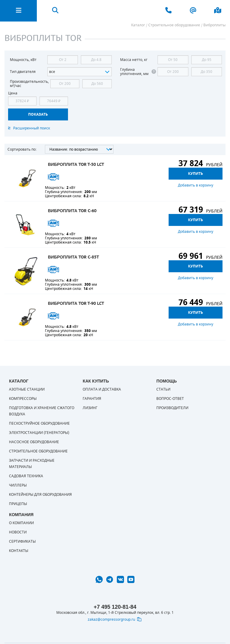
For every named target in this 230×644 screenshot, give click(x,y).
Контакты (19, 551)
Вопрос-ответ (170, 399)
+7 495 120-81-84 (115, 607)
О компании (21, 523)
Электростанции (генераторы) (39, 433)
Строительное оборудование (38, 451)
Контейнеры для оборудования (40, 495)
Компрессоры (23, 399)
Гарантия (92, 399)
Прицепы (18, 504)
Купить (196, 174)
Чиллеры (18, 485)
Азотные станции (27, 389)
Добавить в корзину (196, 185)
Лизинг (90, 408)
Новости (18, 532)
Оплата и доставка (102, 389)
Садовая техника (26, 476)
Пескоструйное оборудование (39, 423)
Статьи (163, 389)
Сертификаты (22, 541)
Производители (172, 408)
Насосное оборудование (34, 442)
